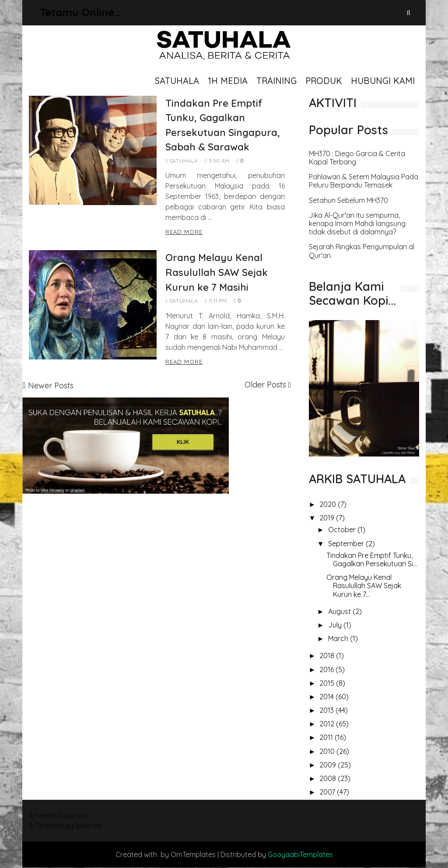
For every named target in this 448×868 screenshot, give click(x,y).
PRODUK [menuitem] (324, 81)
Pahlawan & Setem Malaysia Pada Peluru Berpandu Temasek (364, 181)
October (343, 530)
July (336, 625)
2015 (328, 683)
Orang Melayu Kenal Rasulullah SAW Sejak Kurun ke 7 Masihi (217, 272)
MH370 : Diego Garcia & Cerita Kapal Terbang (357, 158)
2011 (327, 737)
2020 (329, 504)
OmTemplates (193, 854)
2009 (329, 765)
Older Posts (265, 385)
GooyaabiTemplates (300, 854)
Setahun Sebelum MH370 (348, 200)
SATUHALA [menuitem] (177, 81)
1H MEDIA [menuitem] (228, 81)
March (339, 638)
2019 (328, 518)
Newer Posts (51, 385)
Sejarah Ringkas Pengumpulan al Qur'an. (362, 251)
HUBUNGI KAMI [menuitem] (383, 81)
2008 (329, 778)
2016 (327, 669)
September (347, 544)
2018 (328, 655)
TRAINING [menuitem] (276, 81)
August (340, 611)
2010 (328, 751)
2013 (327, 710)
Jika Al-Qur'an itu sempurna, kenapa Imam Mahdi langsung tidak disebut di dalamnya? (357, 224)
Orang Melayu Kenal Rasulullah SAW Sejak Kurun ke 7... (364, 586)
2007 (328, 792)
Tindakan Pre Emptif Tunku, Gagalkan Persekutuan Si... (372, 559)
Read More (184, 232)
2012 (328, 724)
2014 (327, 697)
